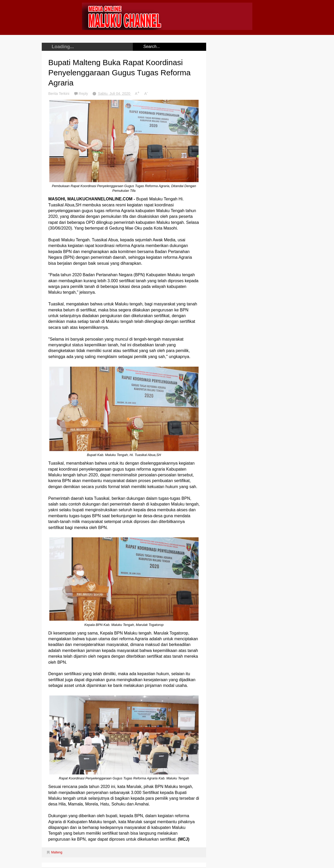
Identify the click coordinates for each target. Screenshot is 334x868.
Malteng (57, 852)
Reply (84, 94)
